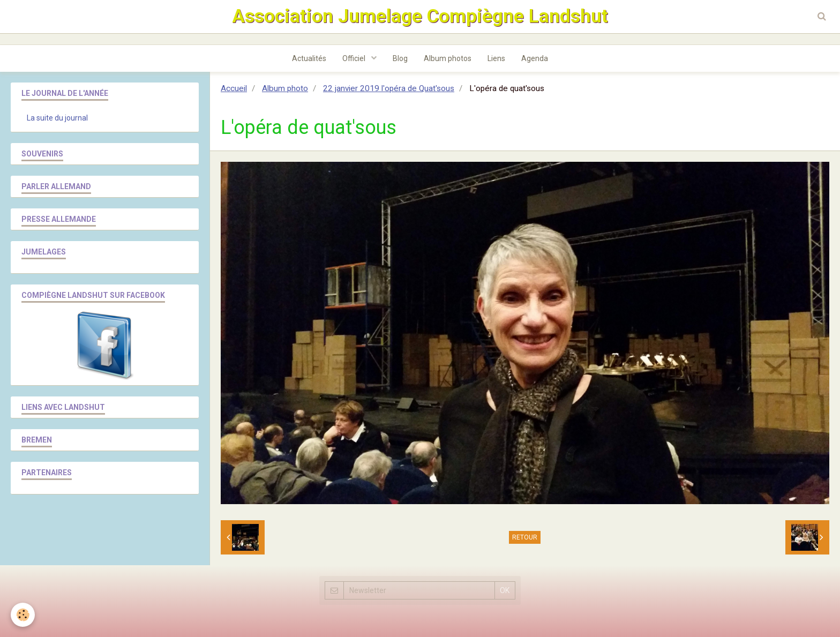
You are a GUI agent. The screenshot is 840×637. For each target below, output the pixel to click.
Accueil (234, 88)
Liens (496, 58)
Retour (525, 537)
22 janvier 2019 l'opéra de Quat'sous (389, 88)
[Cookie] (23, 615)
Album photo (285, 88)
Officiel (355, 58)
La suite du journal (57, 118)
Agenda (535, 58)
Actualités (309, 58)
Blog (400, 58)
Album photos (448, 58)
